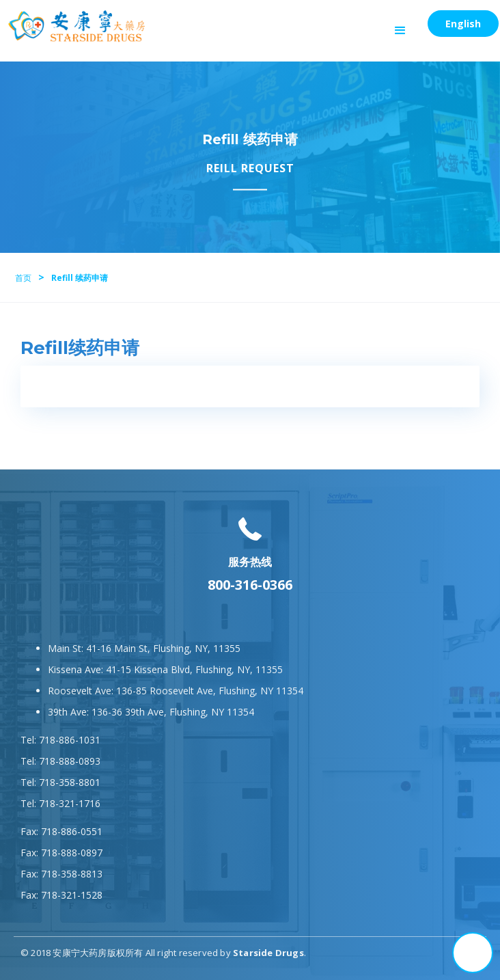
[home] (73, 26)
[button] (400, 31)
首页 (23, 278)
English (463, 24)
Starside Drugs (268, 953)
